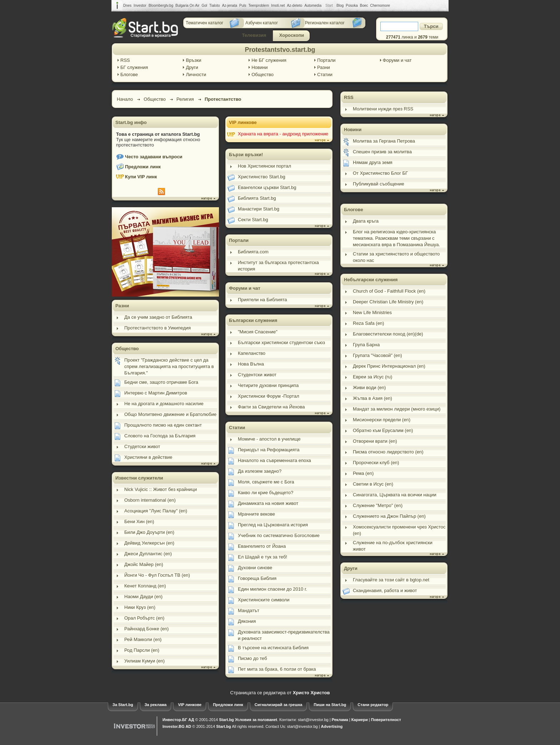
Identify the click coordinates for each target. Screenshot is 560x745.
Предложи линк (143, 167)
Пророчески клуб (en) (376, 463)
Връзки (193, 60)
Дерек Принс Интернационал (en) (389, 366)
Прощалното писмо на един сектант (163, 425)
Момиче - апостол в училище (269, 439)
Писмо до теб (252, 658)
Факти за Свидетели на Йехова (271, 407)
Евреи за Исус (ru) (372, 377)
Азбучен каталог (262, 23)
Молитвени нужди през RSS (383, 109)
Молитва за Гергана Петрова (384, 141)
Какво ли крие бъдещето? (266, 493)
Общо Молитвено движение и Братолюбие (170, 414)
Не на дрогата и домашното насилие (164, 404)
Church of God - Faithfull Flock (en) (389, 291)
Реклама (340, 720)
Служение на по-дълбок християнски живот (393, 546)
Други (192, 67)
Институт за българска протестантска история (278, 266)
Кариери (360, 720)
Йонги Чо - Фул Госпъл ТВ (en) (157, 575)
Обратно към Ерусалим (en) (383, 430)
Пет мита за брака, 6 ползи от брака (277, 669)
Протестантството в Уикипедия (157, 328)
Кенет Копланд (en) (145, 586)
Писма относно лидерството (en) (388, 452)
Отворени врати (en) (375, 441)
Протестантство (223, 99)
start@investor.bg (313, 720)
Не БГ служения (269, 60)
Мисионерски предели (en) (382, 420)
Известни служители (139, 478)
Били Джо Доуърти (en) (149, 532)
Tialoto (215, 6)
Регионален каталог (325, 23)
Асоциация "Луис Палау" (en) (156, 511)
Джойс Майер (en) (144, 564)
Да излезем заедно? (260, 471)
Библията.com (253, 252)
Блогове (129, 74)
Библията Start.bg (257, 198)
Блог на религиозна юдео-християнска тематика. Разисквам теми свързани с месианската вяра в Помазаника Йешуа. (396, 238)
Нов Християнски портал (264, 166)
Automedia (313, 6)
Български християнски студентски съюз (281, 342)
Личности (196, 74)
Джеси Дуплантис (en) (148, 554)
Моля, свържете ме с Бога (266, 482)
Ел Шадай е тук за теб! (262, 557)
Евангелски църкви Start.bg (267, 187)
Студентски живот (257, 375)
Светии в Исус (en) (373, 484)
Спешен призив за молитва (382, 152)
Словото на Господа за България (160, 436)
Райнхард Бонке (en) (146, 629)
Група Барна (366, 345)
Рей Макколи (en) (143, 639)
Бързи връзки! (246, 155)
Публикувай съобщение (379, 184)
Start (329, 6)
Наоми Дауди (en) (143, 597)
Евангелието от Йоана (262, 546)
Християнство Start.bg (262, 177)
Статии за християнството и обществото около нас (396, 257)
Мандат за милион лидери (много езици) (397, 409)
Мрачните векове (256, 514)
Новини (259, 67)
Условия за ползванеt (256, 720)
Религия (185, 99)
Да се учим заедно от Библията (158, 317)
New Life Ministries (372, 312)
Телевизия (254, 35)
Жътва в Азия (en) (372, 398)
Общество (262, 74)
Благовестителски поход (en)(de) (388, 334)
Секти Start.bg (253, 220)
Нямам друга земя (373, 162)
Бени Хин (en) (139, 521)
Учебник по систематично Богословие (279, 535)
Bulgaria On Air (187, 6)
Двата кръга (366, 221)
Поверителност (386, 720)
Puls (243, 6)
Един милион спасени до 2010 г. (272, 589)
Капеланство (252, 353)
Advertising (332, 726)
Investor (140, 6)
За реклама (156, 705)
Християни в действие (148, 457)
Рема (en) (363, 473)
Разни (324, 67)
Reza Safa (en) (368, 323)
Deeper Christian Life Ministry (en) (388, 302)
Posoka (352, 6)
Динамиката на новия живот (268, 503)
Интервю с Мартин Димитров (156, 393)
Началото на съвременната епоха (274, 460)
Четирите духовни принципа (268, 385)
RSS (125, 60)
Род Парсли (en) (142, 650)
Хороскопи (292, 35)
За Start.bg (123, 705)
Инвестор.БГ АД (178, 720)
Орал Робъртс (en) (144, 618)
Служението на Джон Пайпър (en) (389, 516)
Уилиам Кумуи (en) (144, 661)
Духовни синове (255, 568)
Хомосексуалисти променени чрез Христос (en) (399, 530)
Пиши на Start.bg (330, 705)
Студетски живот (142, 446)
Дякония (247, 621)
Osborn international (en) (150, 500)
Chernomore (380, 6)
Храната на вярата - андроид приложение (283, 134)
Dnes (127, 6)
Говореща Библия (257, 578)
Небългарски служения (371, 280)
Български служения (253, 320)
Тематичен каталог (204, 23)
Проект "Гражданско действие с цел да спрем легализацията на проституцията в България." (169, 366)
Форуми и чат (397, 60)
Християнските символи (264, 600)
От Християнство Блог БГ (380, 173)
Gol (205, 6)
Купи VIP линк (141, 177)
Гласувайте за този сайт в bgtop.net (391, 580)
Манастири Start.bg (259, 209)
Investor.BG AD (177, 726)
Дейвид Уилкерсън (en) (149, 543)
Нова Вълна (251, 364)
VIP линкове (243, 122)
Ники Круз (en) (140, 607)
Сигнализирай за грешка (278, 705)
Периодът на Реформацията (269, 450)
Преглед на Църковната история (273, 525)
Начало (125, 99)
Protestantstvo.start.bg (280, 50)
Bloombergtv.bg (161, 6)
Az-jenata (230, 6)
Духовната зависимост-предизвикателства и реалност (284, 635)
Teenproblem (259, 6)
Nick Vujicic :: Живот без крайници (161, 489)
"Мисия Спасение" (258, 332)
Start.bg (226, 720)
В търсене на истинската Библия (273, 648)
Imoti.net (278, 6)
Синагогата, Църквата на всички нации (395, 495)
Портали (326, 60)
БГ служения (134, 67)
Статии (325, 74)
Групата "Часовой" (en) (377, 355)
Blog (340, 6)
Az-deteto (295, 6)
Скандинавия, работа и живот (385, 590)
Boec (364, 6)
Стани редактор (373, 705)
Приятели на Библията (262, 300)
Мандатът (249, 610)
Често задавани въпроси (154, 157)
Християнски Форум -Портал (269, 396)
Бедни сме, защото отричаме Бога (161, 382)
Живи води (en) (369, 388)
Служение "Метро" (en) (378, 505)
